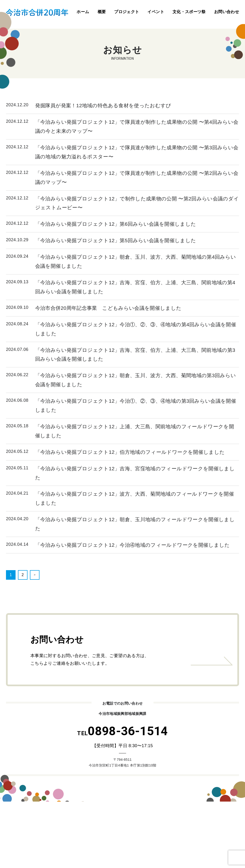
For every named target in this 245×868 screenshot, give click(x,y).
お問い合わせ (227, 12)
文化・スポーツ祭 (189, 12)
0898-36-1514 (122, 731)
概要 (102, 12)
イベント (156, 12)
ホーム (83, 12)
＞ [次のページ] (35, 575)
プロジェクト (127, 12)
